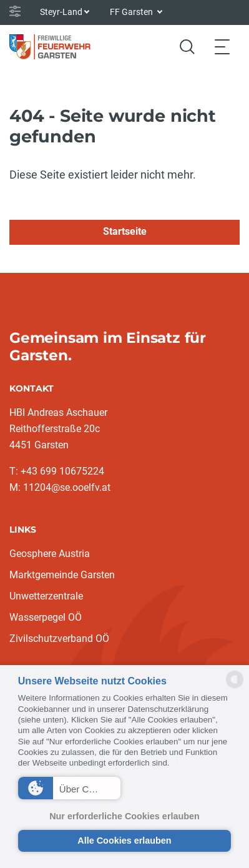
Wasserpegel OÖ (46, 617)
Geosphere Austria (50, 554)
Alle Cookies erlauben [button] (124, 841)
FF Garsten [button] (132, 12)
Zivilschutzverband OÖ (59, 639)
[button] (69, 788)
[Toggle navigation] (222, 47)
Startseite (125, 231)
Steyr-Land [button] (61, 12)
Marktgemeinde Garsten (62, 575)
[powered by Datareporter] (235, 687)
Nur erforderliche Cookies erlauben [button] (124, 816)
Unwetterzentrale (46, 596)
